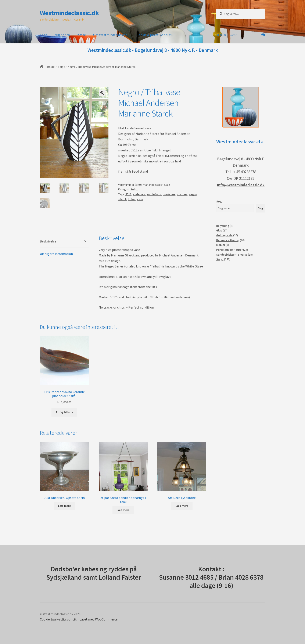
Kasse (82, 35)
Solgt (61, 67)
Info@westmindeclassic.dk (241, 185)
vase (140, 199)
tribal (132, 199)
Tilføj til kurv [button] (64, 413)
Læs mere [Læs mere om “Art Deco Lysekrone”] (182, 506)
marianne (169, 194)
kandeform (154, 194)
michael (182, 194)
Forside (50, 67)
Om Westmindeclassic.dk (111, 35)
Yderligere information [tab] (56, 254)
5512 (128, 194)
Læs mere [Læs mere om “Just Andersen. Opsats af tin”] (64, 506)
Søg (219, 201)
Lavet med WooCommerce (98, 620)
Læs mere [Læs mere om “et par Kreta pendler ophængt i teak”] (123, 510)
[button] (102, 93)
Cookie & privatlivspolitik (155, 35)
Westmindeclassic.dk (69, 13)
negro (193, 194)
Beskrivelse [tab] (48, 242)
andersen (139, 194)
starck (122, 199)
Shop (44, 35)
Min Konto (62, 35)
